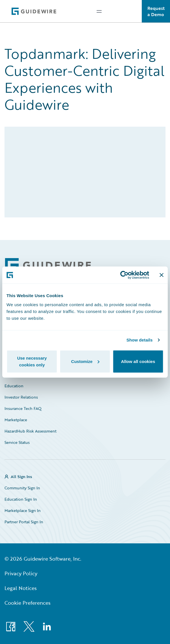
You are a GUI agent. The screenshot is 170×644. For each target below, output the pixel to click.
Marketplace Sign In (23, 510)
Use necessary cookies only (32, 361)
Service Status (17, 442)
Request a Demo (156, 11)
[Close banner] (162, 275)
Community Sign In (22, 488)
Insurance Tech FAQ (23, 408)
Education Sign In (21, 499)
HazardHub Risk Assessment (30, 431)
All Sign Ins (21, 476)
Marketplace (16, 420)
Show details (140, 340)
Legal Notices (21, 588)
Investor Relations (21, 397)
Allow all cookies (138, 361)
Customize (85, 361)
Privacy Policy (21, 573)
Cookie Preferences (28, 603)
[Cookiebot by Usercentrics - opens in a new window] (124, 275)
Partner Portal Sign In (24, 522)
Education (14, 386)
